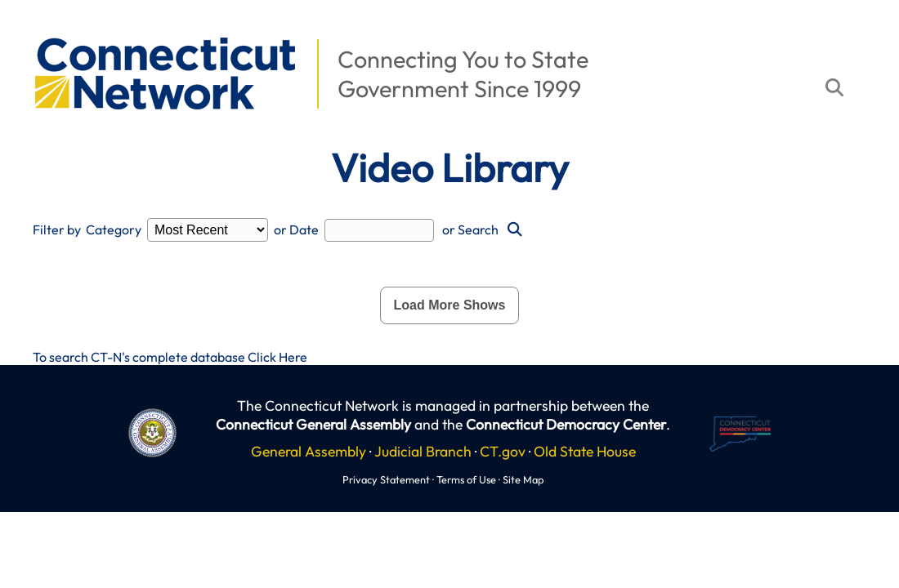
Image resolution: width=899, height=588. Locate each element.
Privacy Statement (386, 479)
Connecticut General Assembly (313, 424)
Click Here (277, 357)
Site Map (523, 479)
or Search (470, 229)
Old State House (585, 451)
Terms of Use (466, 479)
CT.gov (503, 451)
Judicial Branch (423, 451)
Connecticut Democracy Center (566, 424)
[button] (25, 29)
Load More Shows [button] (450, 305)
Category (114, 229)
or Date (296, 229)
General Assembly (309, 451)
